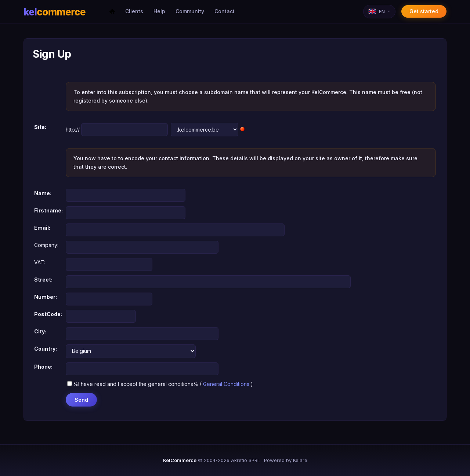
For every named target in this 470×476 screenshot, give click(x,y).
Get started (424, 11)
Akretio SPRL (245, 460)
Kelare (300, 460)
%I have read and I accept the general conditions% (133, 384)
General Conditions (226, 384)
